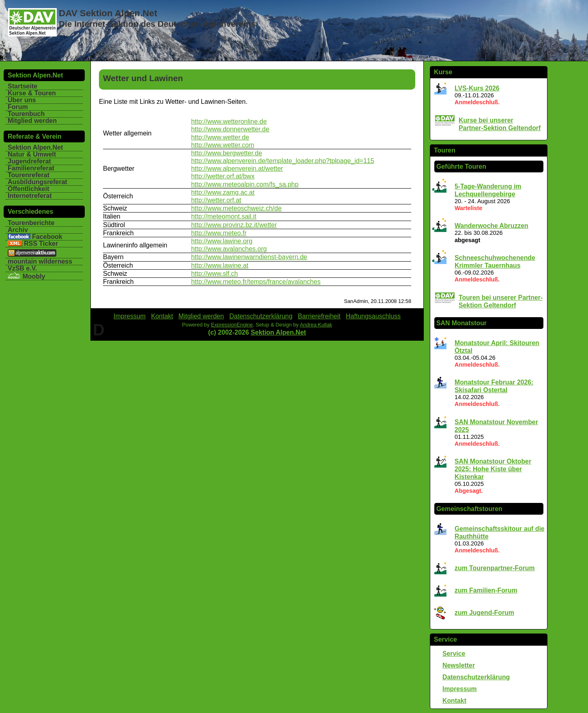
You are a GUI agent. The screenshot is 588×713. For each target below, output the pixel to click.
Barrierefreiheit (319, 316)
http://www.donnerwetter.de (230, 129)
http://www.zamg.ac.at (223, 192)
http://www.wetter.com (223, 145)
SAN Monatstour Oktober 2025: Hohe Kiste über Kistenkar (493, 469)
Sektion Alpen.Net (35, 147)
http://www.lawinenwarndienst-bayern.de (249, 257)
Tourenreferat (29, 175)
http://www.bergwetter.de (226, 153)
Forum (18, 107)
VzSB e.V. (22, 268)
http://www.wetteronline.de (229, 121)
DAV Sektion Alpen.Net (108, 13)
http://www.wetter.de (220, 137)
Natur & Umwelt (32, 154)
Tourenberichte (31, 223)
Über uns (22, 100)
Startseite (23, 86)
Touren (445, 150)
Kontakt (454, 701)
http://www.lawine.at (220, 265)
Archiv (18, 230)
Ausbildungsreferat (38, 182)
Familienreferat (31, 168)
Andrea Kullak (316, 325)
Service (445, 639)
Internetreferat (30, 196)
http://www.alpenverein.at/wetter (237, 169)
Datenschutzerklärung (476, 677)
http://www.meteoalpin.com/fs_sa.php (245, 184)
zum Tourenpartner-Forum (495, 568)
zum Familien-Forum (486, 590)
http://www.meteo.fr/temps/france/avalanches (256, 282)
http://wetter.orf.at (216, 200)
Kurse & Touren (32, 93)
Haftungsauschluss (373, 316)
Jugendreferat (29, 161)
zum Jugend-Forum (484, 613)
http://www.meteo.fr (219, 233)
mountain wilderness (40, 261)
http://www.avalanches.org (229, 249)
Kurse (443, 72)
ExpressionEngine (232, 325)
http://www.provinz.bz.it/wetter (234, 225)
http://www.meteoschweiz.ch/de (236, 208)
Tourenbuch (26, 114)
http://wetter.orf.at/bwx (223, 176)
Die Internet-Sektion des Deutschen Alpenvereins (157, 24)
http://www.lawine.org (222, 241)
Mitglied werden (32, 121)
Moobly (26, 276)
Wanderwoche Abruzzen (491, 226)
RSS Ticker (41, 244)
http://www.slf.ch (215, 274)
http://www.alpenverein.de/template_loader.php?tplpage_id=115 (282, 161)
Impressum (459, 689)
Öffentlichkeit (28, 189)
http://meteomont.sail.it (224, 216)
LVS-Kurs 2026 (477, 88)
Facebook (47, 237)
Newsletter (459, 665)
